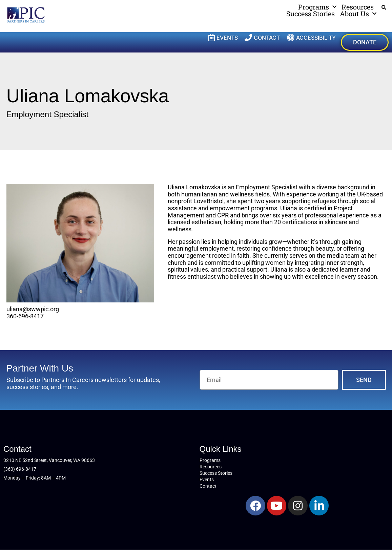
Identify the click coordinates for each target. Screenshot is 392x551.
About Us (358, 14)
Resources (358, 7)
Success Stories (311, 14)
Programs (317, 7)
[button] (384, 8)
